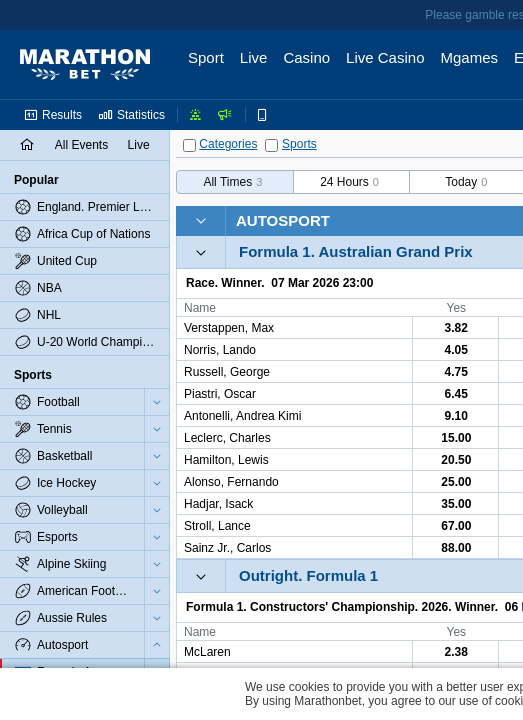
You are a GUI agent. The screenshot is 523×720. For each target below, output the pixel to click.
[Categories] (189, 145)
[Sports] (271, 145)
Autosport (283, 220)
